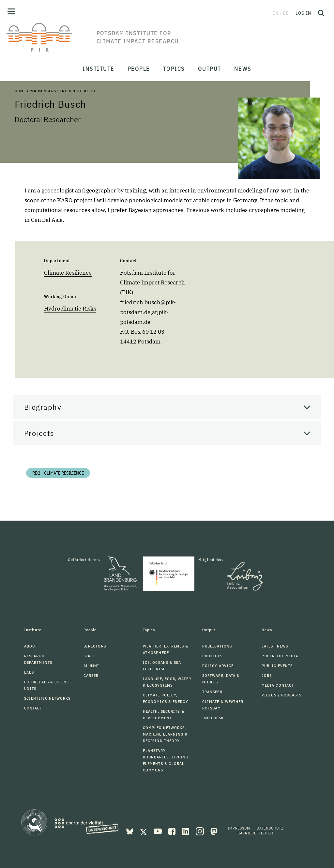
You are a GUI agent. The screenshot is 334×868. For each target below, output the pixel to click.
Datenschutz (270, 828)
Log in (303, 13)
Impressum (239, 828)
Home (20, 91)
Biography (43, 407)
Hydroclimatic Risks (70, 309)
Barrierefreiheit (256, 833)
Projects (39, 433)
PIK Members (43, 91)
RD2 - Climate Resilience (58, 473)
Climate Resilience (68, 273)
